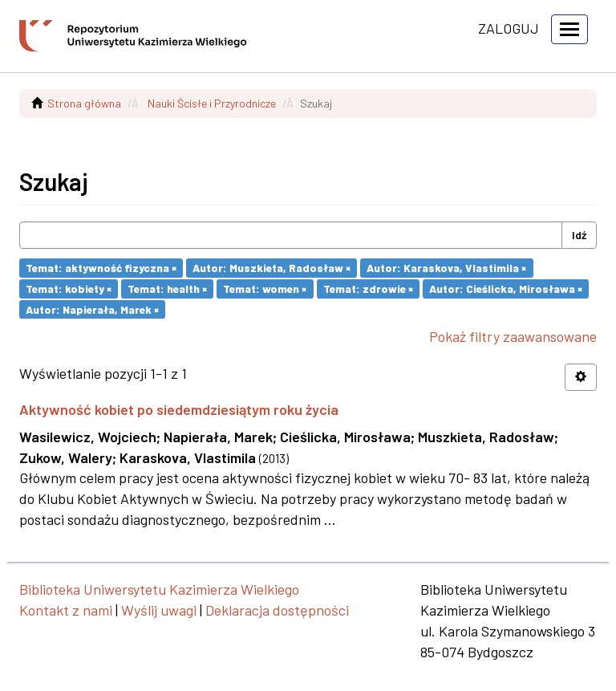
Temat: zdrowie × (368, 289)
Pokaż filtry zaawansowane (513, 336)
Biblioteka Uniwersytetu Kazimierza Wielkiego (159, 589)
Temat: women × (265, 289)
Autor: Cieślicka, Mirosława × (506, 289)
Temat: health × (167, 289)
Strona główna (84, 103)
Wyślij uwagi (159, 610)
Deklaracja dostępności (277, 610)
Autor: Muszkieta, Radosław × (272, 268)
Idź (579, 235)
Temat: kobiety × (69, 289)
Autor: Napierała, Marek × (92, 309)
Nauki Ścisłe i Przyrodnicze (212, 103)
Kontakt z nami (66, 610)
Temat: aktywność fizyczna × (101, 268)
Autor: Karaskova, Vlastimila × (446, 268)
